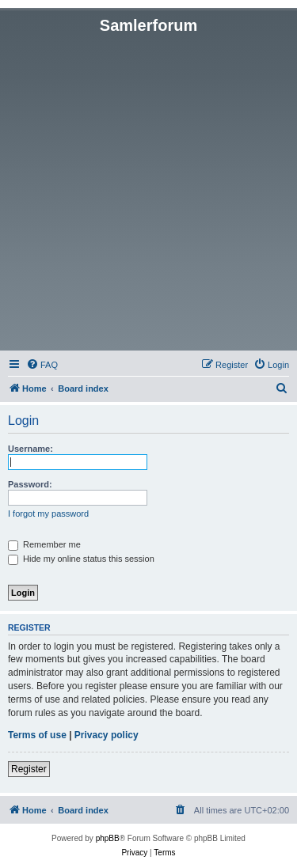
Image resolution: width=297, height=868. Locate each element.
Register (29, 769)
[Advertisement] (148, 191)
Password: (30, 484)
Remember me (44, 544)
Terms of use (37, 735)
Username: (30, 449)
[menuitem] (42, 365)
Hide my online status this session (81, 559)
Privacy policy (107, 735)
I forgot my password (48, 514)
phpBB (108, 838)
